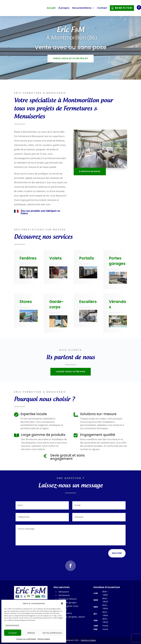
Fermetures (64, 595)
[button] (62, 603)
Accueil (51, 8)
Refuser (31, 633)
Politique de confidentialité (26, 639)
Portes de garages (68, 602)
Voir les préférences (52, 633)
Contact (102, 8)
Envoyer (117, 555)
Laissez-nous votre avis (71, 372)
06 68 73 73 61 (124, 8)
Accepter (13, 633)
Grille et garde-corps (68, 606)
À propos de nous (90, 171)
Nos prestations (82, 8)
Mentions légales (44, 639)
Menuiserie (64, 592)
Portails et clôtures (68, 599)
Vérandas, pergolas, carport (72, 617)
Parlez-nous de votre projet (71, 58)
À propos (64, 8)
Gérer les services (12, 625)
